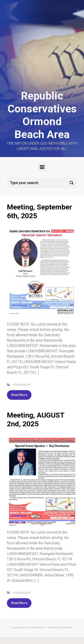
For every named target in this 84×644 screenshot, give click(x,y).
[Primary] (42, 167)
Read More (19, 395)
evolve (15, 628)
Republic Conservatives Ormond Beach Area (42, 115)
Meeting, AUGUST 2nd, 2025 (36, 419)
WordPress (66, 628)
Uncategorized (22, 384)
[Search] (42, 183)
